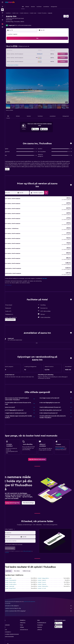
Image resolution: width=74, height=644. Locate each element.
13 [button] (24, 51)
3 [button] (14, 47)
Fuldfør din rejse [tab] (31, 564)
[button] (2, 2)
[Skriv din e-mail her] (24, 534)
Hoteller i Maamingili (14, 580)
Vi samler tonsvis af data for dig (40, 602)
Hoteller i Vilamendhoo (45, 580)
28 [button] (28, 58)
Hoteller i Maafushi (44, 574)
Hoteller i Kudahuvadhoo (15, 578)
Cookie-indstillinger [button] (12, 278)
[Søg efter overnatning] (2, 10)
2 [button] (35, 44)
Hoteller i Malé (12, 572)
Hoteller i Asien (20, 13)
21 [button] (28, 54)
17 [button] (14, 54)
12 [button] (21, 51)
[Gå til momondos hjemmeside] (10, 2)
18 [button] (17, 54)
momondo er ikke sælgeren (40, 599)
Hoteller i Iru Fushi (44, 582)
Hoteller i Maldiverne (29, 13)
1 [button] (31, 44)
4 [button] (17, 47)
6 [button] (24, 47)
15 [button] (31, 51)
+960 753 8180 (14, 23)
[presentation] (46, 129)
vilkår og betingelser (32, 545)
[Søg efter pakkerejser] (2, 16)
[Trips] (2, 20)
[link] (39, 453)
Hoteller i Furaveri (44, 576)
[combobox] (24, 526)
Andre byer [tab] (13, 564)
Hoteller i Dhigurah (44, 578)
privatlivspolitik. (10, 546)
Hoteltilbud (13, 13)
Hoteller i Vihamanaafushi (15, 574)
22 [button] (31, 54)
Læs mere (49, 272)
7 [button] (28, 47)
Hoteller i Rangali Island (15, 582)
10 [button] (14, 51)
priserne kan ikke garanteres (34, 595)
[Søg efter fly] (2, 7)
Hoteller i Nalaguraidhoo (45, 572)
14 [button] (28, 51)
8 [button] (31, 47)
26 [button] (21, 58)
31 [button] (14, 61)
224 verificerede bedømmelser (28, 25)
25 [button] (17, 58)
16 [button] (35, 51)
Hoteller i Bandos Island (15, 576)
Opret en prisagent (61, 442)
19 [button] (21, 54)
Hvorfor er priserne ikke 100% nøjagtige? (40, 604)
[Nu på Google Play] (37, 129)
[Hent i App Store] (46, 129)
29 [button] (31, 58)
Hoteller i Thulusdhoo (47, 13)
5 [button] (21, 47)
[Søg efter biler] (2, 13)
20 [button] (24, 54)
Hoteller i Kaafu (38, 13)
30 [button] (35, 58)
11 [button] (17, 51)
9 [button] (35, 47)
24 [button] (14, 58)
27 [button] (24, 58)
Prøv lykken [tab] (21, 564)
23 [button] (35, 54)
